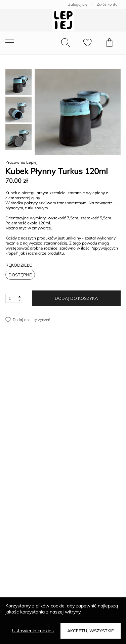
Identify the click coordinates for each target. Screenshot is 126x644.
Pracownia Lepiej (22, 162)
